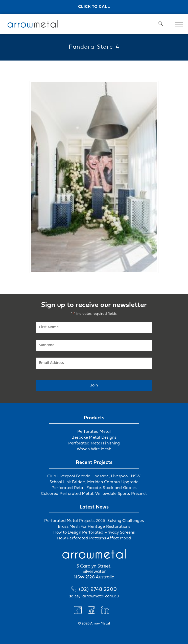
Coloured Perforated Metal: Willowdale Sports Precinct (94, 494)
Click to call (94, 7)
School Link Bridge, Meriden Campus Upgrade (94, 482)
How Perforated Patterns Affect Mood (94, 538)
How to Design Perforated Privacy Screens (94, 533)
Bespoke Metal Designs (94, 438)
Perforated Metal (94, 432)
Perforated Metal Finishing (94, 443)
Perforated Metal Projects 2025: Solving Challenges (94, 521)
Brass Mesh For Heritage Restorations (94, 527)
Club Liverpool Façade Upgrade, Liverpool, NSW (94, 476)
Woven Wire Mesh (94, 449)
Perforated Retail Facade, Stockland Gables (94, 488)
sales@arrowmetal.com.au (94, 596)
